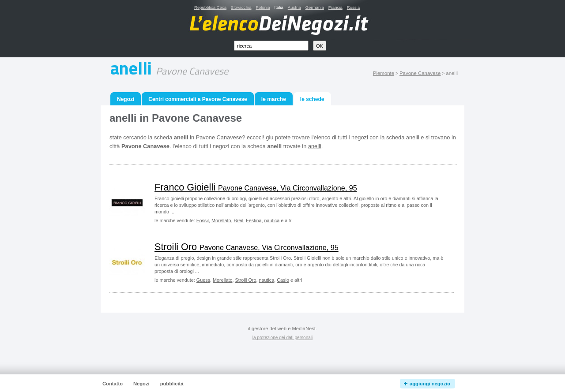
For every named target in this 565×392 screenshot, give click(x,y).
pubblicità (172, 384)
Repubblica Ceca (210, 7)
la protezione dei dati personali (283, 338)
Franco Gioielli (256, 187)
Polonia (263, 7)
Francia (335, 7)
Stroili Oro (247, 247)
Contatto (113, 384)
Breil (238, 220)
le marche (274, 99)
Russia (353, 7)
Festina (254, 220)
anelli (315, 146)
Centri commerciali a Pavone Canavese (198, 99)
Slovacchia (241, 7)
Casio (283, 280)
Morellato (221, 220)
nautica (272, 220)
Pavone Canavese (420, 73)
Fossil (203, 220)
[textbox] (271, 46)
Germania (315, 7)
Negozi (126, 99)
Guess (203, 280)
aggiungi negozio (430, 384)
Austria (294, 7)
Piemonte (384, 73)
